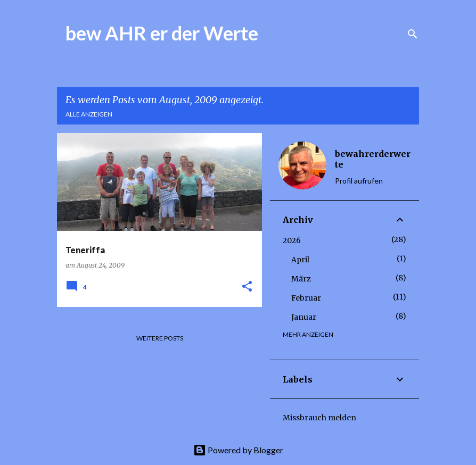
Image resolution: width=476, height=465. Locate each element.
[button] (247, 287)
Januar (304, 317)
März (301, 279)
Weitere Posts (160, 338)
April (300, 260)
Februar (306, 298)
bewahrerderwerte (373, 159)
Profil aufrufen (359, 181)
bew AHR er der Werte (162, 33)
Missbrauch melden (319, 418)
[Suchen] (413, 34)
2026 (292, 240)
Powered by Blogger (238, 450)
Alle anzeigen (89, 114)
